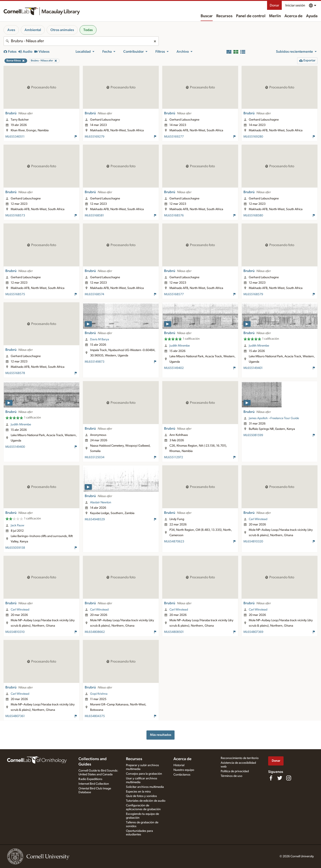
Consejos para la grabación (144, 774)
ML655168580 (253, 215)
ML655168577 (174, 294)
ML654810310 (15, 632)
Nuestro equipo (184, 770)
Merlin (275, 16)
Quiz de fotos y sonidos (141, 796)
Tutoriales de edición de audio (146, 801)
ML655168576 (174, 215)
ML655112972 (174, 457)
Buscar (207, 16)
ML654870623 (174, 542)
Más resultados (161, 735)
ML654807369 (253, 632)
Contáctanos (182, 775)
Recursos (224, 16)
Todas (88, 30)
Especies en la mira (138, 792)
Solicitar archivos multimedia (145, 787)
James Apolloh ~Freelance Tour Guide (274, 418)
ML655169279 (95, 137)
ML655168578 (15, 373)
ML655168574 (94, 294)
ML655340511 (15, 137)
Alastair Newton (101, 502)
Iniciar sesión (295, 5)
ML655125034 (95, 457)
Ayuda (312, 16)
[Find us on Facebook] (271, 778)
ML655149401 (253, 368)
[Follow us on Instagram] (289, 778)
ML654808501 (174, 632)
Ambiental (33, 30)
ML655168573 (15, 215)
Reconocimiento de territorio (240, 758)
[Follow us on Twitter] (280, 778)
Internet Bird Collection (94, 784)
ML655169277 (174, 137)
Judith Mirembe (180, 346)
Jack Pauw (17, 525)
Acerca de (293, 16)
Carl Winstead (258, 519)
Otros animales (62, 30)
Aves (11, 30)
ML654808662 (95, 632)
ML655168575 (15, 294)
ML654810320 (253, 542)
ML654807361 (15, 716)
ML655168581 (94, 215)
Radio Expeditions (90, 779)
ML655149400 (15, 447)
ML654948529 (95, 519)
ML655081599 (253, 435)
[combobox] (81, 41)
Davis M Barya (100, 339)
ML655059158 (15, 548)
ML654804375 (95, 716)
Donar (274, 5)
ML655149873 (95, 362)
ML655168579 (253, 294)
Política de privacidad (235, 771)
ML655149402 (174, 368)
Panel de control (251, 16)
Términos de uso (231, 776)
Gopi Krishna (99, 694)
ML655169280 (253, 137)
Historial (179, 765)
